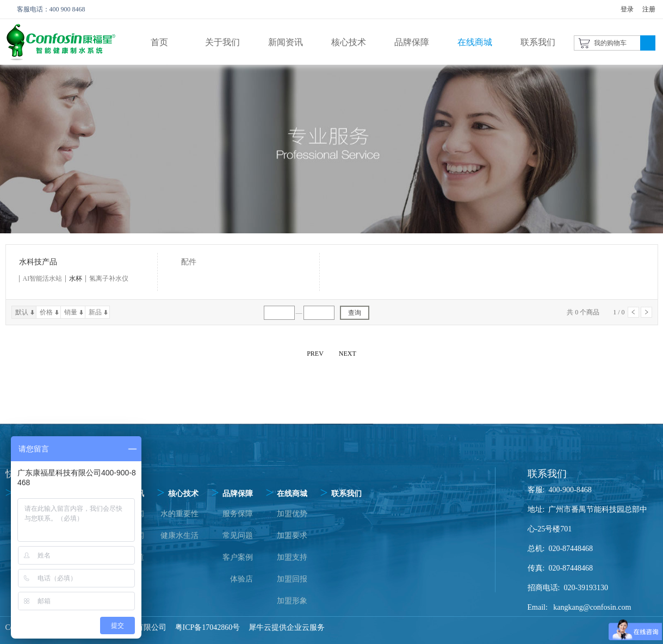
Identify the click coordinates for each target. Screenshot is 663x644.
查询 (355, 313)
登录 (627, 9)
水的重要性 (179, 514)
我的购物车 (610, 43)
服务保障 (238, 514)
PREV (315, 354)
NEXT (348, 354)
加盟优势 (292, 514)
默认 (22, 312)
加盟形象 (292, 601)
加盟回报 (292, 579)
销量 (71, 312)
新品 (95, 312)
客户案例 (238, 557)
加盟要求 (292, 535)
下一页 (646, 312)
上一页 (633, 312)
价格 (46, 312)
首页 (159, 42)
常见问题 (238, 535)
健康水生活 (179, 535)
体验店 (241, 579)
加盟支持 (292, 557)
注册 (649, 9)
